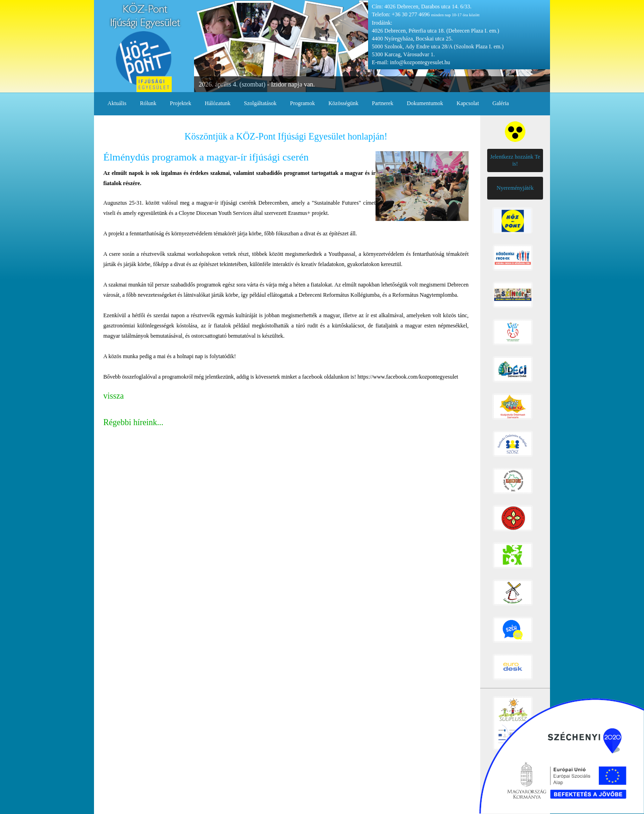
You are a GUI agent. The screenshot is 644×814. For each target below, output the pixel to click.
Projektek (181, 103)
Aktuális (117, 103)
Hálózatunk (218, 103)
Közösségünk (344, 103)
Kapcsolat (468, 103)
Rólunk (148, 103)
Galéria (500, 103)
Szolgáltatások (260, 103)
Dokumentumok (425, 103)
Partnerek (382, 103)
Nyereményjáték (515, 188)
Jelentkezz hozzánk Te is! (515, 160)
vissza (114, 396)
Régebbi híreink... (133, 422)
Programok (302, 103)
